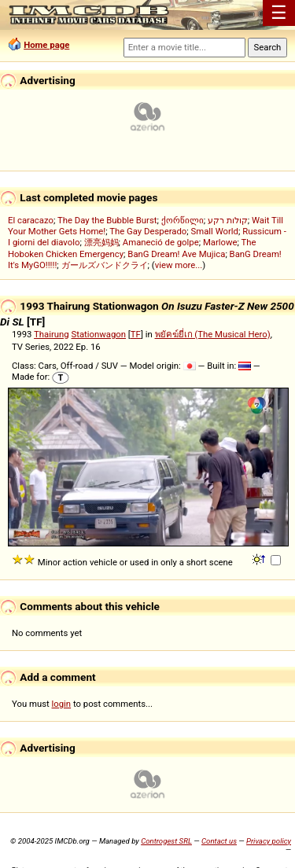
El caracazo (31, 220)
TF (136, 334)
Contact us (219, 841)
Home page (46, 45)
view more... (179, 265)
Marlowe (220, 242)
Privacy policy (269, 841)
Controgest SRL (166, 841)
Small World (215, 231)
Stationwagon (99, 334)
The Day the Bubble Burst (107, 220)
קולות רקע (228, 220)
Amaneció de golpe (161, 242)
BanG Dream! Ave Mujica (176, 254)
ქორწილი (183, 220)
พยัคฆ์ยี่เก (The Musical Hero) (213, 334)
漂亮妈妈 (101, 242)
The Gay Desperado (148, 231)
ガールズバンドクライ (105, 265)
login (62, 704)
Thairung (52, 334)
